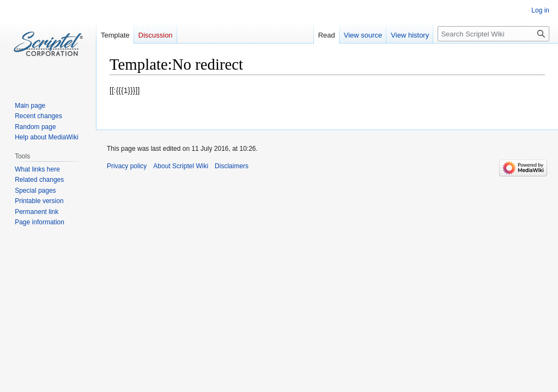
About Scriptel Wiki (181, 166)
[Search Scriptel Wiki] (493, 34)
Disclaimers (232, 166)
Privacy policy (127, 166)
